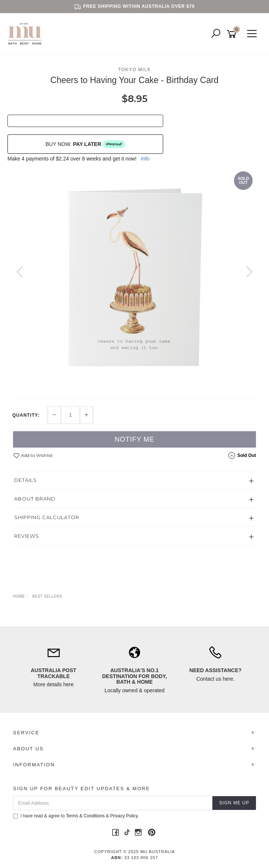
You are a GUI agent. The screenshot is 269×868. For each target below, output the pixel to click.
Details (26, 480)
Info (145, 159)
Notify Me (135, 439)
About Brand (35, 499)
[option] (134, 279)
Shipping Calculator (47, 517)
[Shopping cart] (233, 34)
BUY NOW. (85, 144)
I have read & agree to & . (76, 816)
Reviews (27, 536)
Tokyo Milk (134, 70)
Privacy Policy (124, 816)
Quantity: (26, 415)
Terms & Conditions (85, 816)
